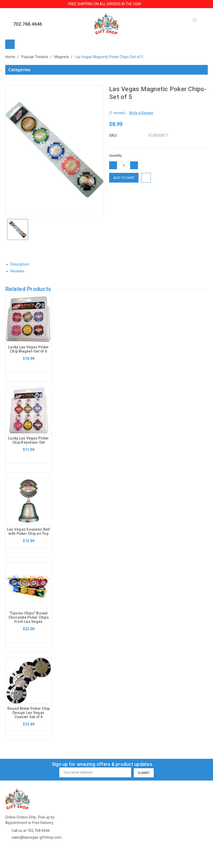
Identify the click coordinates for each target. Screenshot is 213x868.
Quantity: (116, 155)
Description (22, 264)
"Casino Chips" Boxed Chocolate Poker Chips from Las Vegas (29, 618)
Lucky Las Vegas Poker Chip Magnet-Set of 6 (28, 349)
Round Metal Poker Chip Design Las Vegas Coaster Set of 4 (29, 713)
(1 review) (117, 113)
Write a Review (141, 113)
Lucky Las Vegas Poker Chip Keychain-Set (28, 440)
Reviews (19, 271)
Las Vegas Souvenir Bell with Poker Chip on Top (29, 532)
